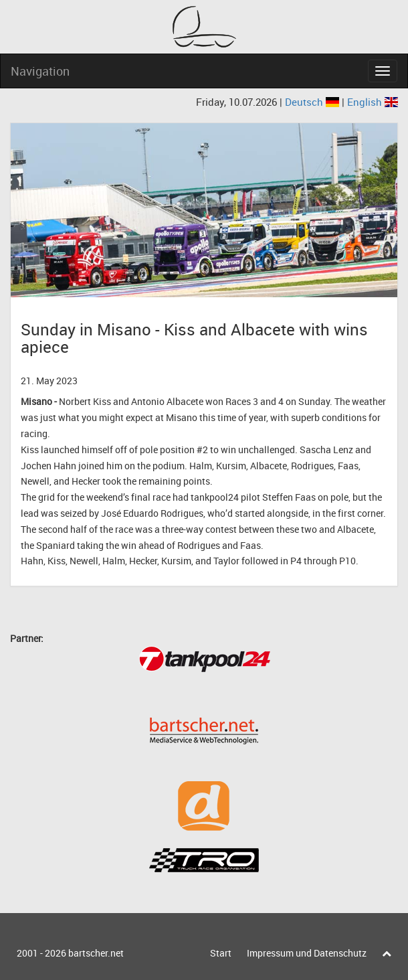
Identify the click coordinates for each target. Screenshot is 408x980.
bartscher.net (96, 953)
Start (221, 953)
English (373, 102)
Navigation (40, 71)
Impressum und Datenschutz (307, 953)
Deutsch (313, 102)
